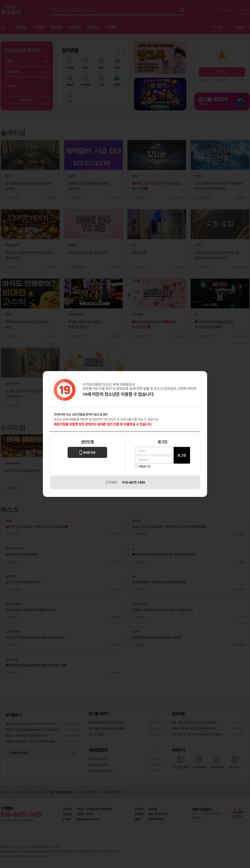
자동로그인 (144, 466)
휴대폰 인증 (87, 452)
